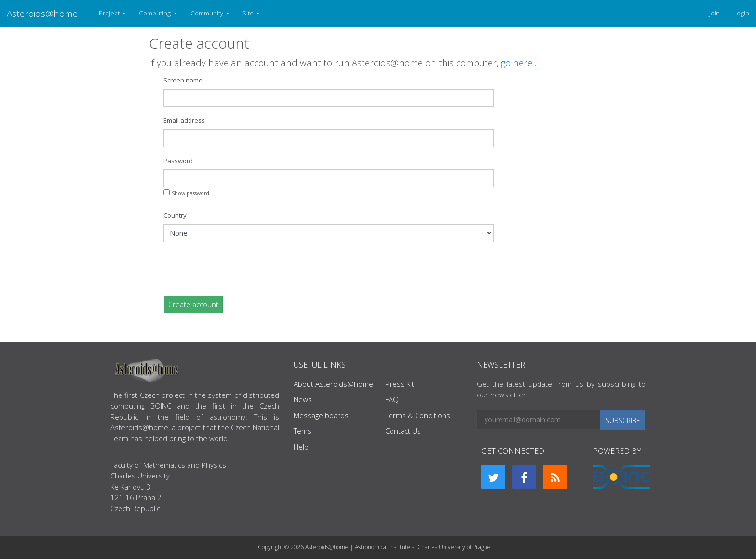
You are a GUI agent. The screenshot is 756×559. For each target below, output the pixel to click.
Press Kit (400, 384)
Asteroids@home (42, 13)
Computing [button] (155, 13)
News (303, 399)
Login (741, 13)
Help (301, 447)
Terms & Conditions (418, 415)
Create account (193, 304)
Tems (303, 431)
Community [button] (208, 13)
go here (518, 62)
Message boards (321, 415)
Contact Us (403, 431)
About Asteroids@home (333, 384)
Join (715, 13)
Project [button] (110, 13)
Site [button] (249, 13)
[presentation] (237, 269)
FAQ (392, 399)
